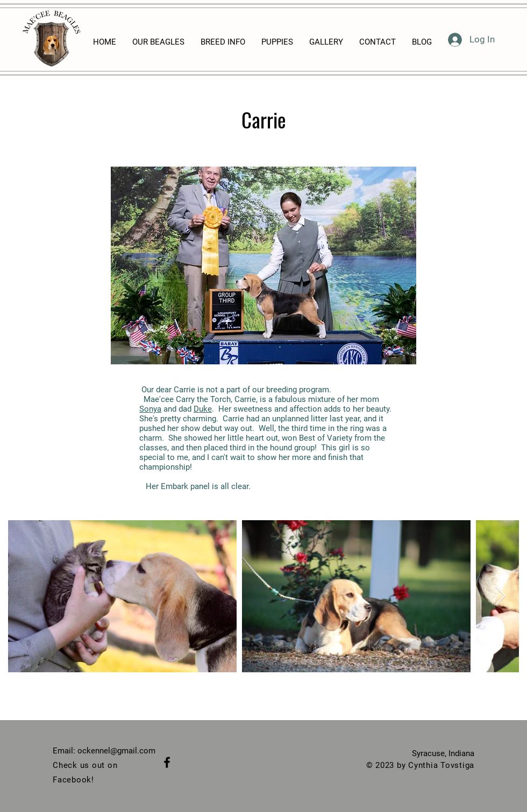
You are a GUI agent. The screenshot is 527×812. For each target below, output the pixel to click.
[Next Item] (500, 596)
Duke (203, 409)
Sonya (150, 409)
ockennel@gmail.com (116, 751)
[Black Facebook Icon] (167, 762)
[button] (263, 265)
